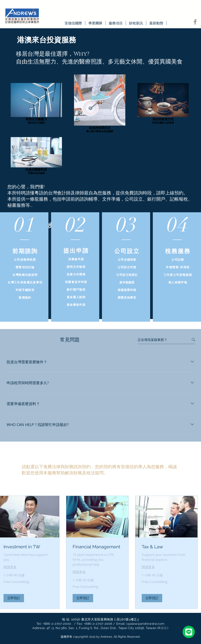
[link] (28, 547)
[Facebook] (195, 22)
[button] (14, 598)
